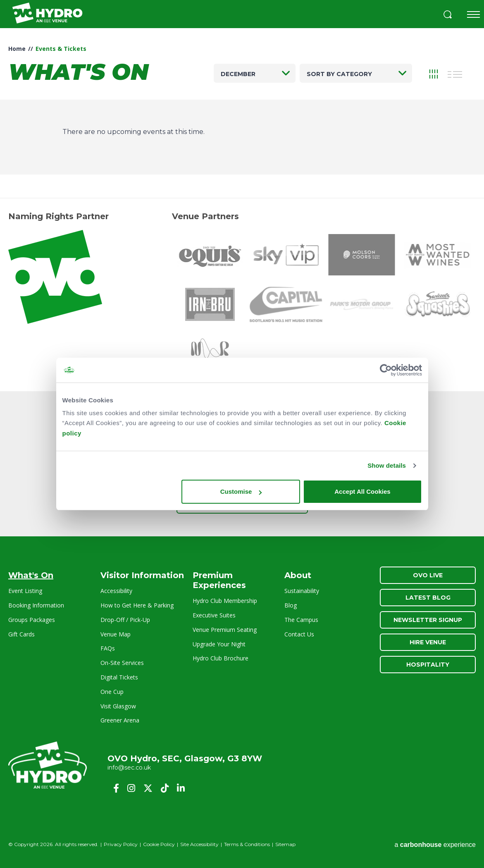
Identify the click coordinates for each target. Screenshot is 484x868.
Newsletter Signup (428, 620)
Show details (387, 465)
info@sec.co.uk (129, 768)
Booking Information (36, 605)
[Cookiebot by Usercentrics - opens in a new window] (386, 370)
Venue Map (116, 634)
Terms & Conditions (247, 844)
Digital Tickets (119, 677)
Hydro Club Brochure (221, 658)
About (298, 575)
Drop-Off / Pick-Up (125, 620)
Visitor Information (142, 575)
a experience (435, 845)
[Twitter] (148, 788)
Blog (291, 605)
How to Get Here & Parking (137, 605)
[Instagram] (131, 788)
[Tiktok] (165, 788)
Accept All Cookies (362, 491)
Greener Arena (120, 720)
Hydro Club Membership (225, 601)
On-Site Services (122, 663)
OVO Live (428, 575)
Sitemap (285, 844)
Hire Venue (428, 642)
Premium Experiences (219, 580)
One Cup (112, 692)
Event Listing (25, 591)
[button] (448, 16)
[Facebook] (116, 788)
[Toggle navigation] (473, 14)
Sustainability (302, 591)
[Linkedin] (181, 788)
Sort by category (339, 74)
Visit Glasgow (118, 706)
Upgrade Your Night (219, 644)
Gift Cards (21, 634)
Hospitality (428, 665)
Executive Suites (214, 615)
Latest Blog (428, 598)
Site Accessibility (199, 844)
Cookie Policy (159, 844)
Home (17, 49)
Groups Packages (32, 620)
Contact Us (299, 634)
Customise (241, 491)
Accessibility (116, 591)
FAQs (108, 648)
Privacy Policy (121, 844)
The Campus (301, 620)
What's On (31, 575)
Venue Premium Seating (225, 630)
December (238, 74)
